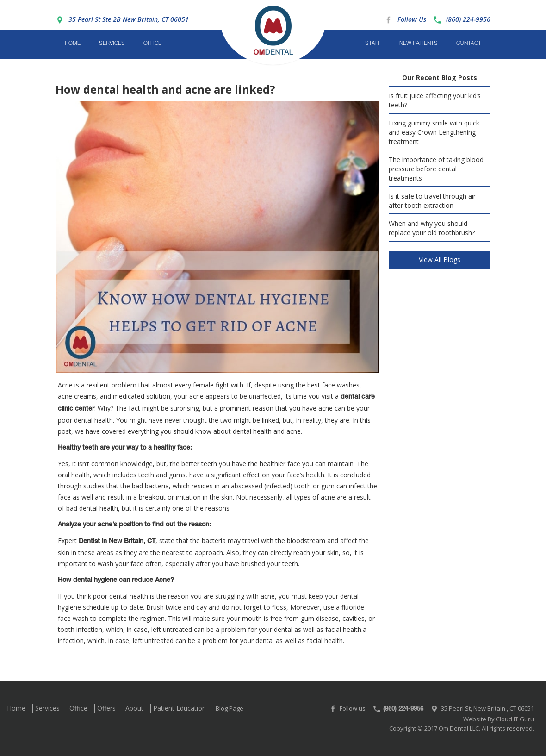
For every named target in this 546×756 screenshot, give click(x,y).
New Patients (419, 44)
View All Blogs (440, 259)
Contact (469, 44)
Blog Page (230, 708)
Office (152, 44)
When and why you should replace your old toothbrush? (432, 228)
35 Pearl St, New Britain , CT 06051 (487, 708)
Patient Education (180, 708)
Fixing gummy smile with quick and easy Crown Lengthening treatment (434, 132)
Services (112, 44)
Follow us (353, 708)
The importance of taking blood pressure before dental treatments (436, 169)
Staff (373, 44)
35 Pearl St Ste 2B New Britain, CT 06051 (129, 19)
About (134, 708)
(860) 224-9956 (468, 19)
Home (73, 44)
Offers (106, 708)
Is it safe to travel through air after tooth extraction (432, 201)
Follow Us (412, 19)
